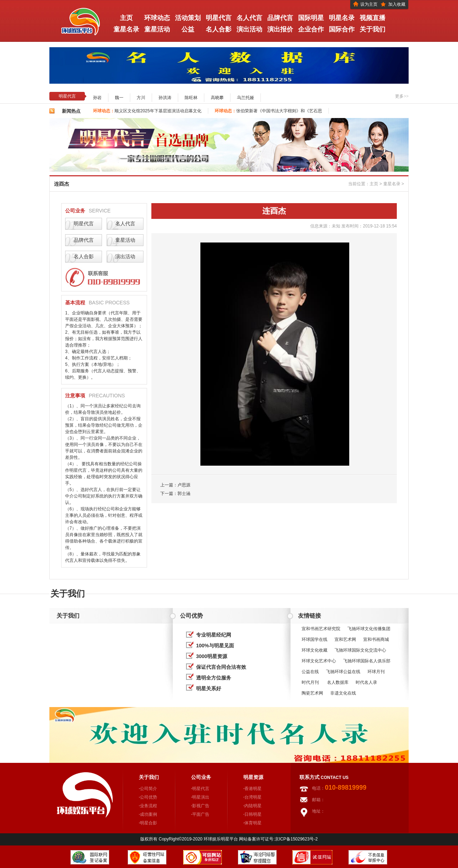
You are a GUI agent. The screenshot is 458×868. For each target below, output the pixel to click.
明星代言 (219, 18)
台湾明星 (253, 797)
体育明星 (253, 823)
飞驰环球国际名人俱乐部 (367, 661)
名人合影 (219, 29)
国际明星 (311, 18)
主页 (374, 184)
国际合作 (342, 29)
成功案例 (148, 814)
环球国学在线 (315, 639)
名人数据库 (338, 682)
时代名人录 (367, 682)
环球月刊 (376, 672)
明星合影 (148, 823)
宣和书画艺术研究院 (321, 629)
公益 (188, 29)
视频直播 (372, 18)
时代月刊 (311, 682)
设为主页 (369, 4)
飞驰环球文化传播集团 (369, 629)
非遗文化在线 (343, 693)
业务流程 (148, 806)
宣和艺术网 (345, 639)
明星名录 (342, 18)
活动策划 (188, 18)
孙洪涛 (165, 98)
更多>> (402, 96)
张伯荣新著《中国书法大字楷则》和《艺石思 (279, 111)
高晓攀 (217, 98)
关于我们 (372, 29)
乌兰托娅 (245, 98)
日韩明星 (253, 814)
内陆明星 (253, 806)
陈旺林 (191, 98)
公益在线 (310, 672)
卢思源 (184, 485)
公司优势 (148, 797)
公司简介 (148, 789)
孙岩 (97, 98)
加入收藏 (397, 4)
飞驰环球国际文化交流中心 (360, 650)
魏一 (119, 98)
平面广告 (201, 814)
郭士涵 (184, 494)
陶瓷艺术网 (312, 693)
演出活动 (249, 29)
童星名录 (126, 29)
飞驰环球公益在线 (343, 672)
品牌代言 (280, 18)
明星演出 (201, 797)
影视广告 (201, 806)
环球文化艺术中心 (319, 661)
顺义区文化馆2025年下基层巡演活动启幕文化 (158, 111)
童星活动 (157, 29)
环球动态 (157, 18)
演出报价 (280, 29)
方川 (141, 98)
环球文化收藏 (315, 650)
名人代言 (249, 18)
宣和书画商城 (376, 639)
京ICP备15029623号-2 (296, 839)
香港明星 (253, 789)
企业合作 (311, 29)
